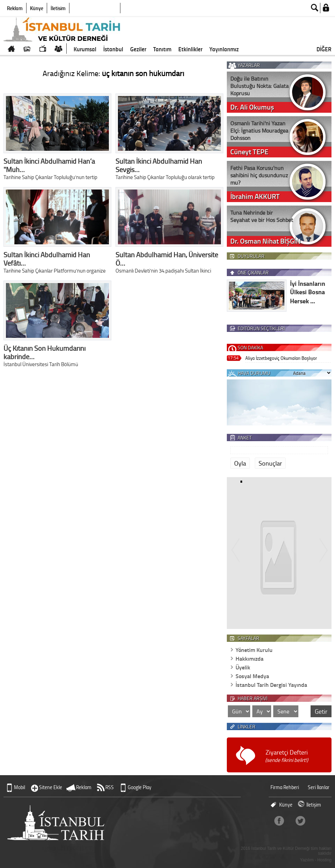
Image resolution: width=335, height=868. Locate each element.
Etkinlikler (190, 49)
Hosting (324, 860)
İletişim (58, 8)
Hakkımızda (250, 658)
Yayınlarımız (224, 49)
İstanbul (113, 49)
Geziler (138, 49)
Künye (37, 8)
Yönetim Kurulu (254, 650)
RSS (110, 787)
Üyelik (243, 667)
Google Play (140, 787)
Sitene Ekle (51, 787)
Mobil (20, 787)
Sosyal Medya (252, 676)
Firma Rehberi (285, 787)
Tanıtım (162, 49)
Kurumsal (85, 49)
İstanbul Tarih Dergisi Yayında (271, 685)
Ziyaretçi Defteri (287, 756)
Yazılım (307, 860)
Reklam (15, 8)
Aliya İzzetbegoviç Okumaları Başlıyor (281, 358)
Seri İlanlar (319, 787)
